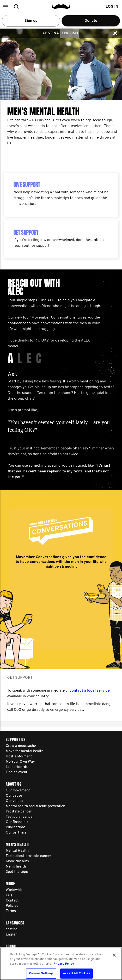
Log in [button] (112, 7)
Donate (91, 21)
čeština (51, 33)
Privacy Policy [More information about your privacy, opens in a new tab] (64, 964)
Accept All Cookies (76, 973)
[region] (61, 964)
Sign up (31, 21)
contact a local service (90, 691)
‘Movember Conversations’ (54, 318)
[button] (5, 7)
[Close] (114, 955)
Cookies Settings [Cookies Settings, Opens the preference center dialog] (41, 973)
